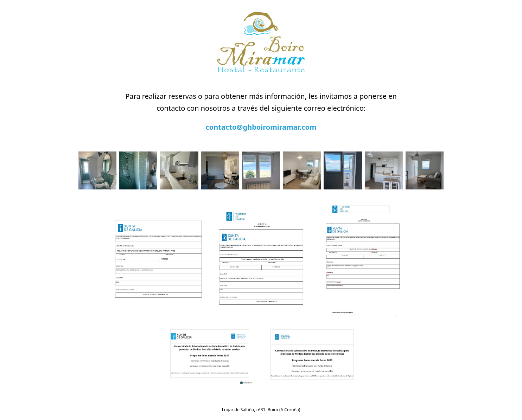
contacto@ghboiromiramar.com (261, 127)
